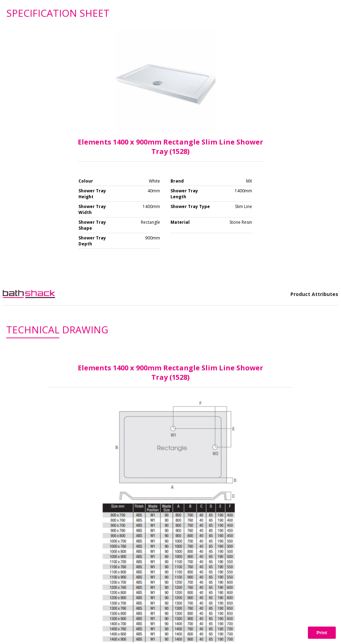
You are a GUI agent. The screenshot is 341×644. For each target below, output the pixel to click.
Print (322, 633)
